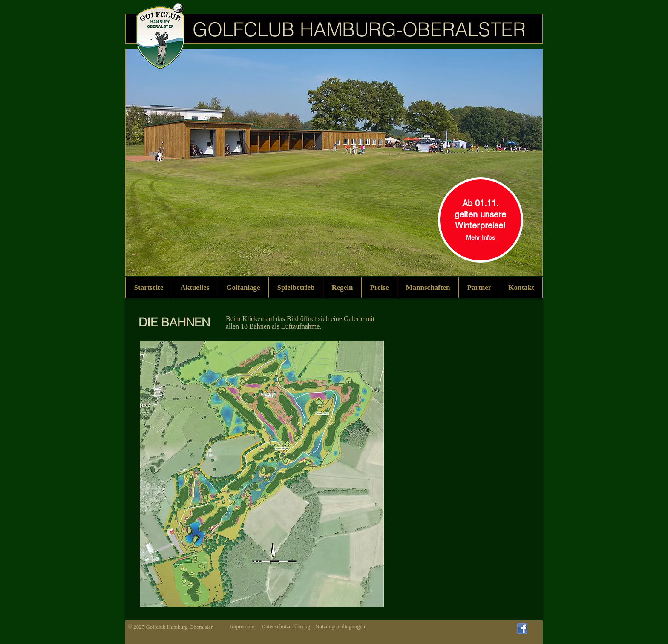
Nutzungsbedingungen (340, 626)
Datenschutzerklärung (286, 626)
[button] (243, 288)
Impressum (242, 626)
